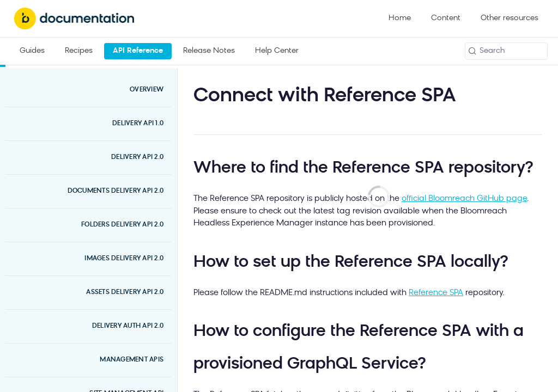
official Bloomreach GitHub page (464, 199)
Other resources (510, 18)
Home (400, 18)
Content (446, 18)
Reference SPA (436, 293)
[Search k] (506, 51)
